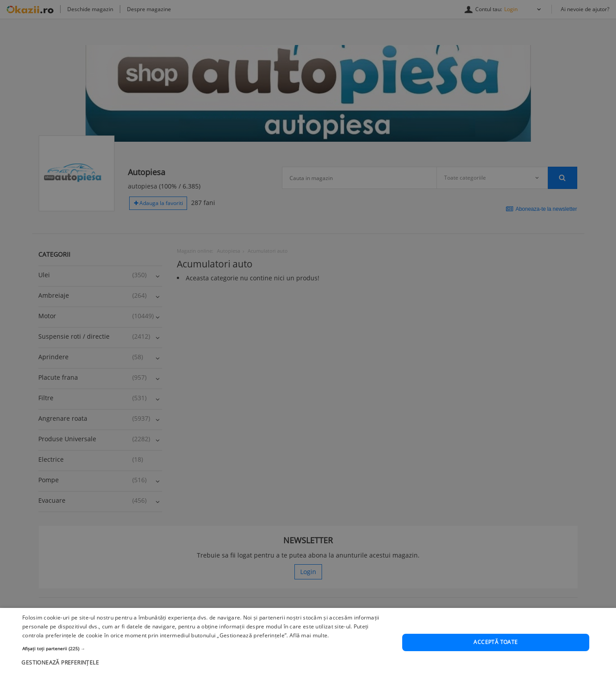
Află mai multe (308, 635)
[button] (206, 648)
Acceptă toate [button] (496, 642)
